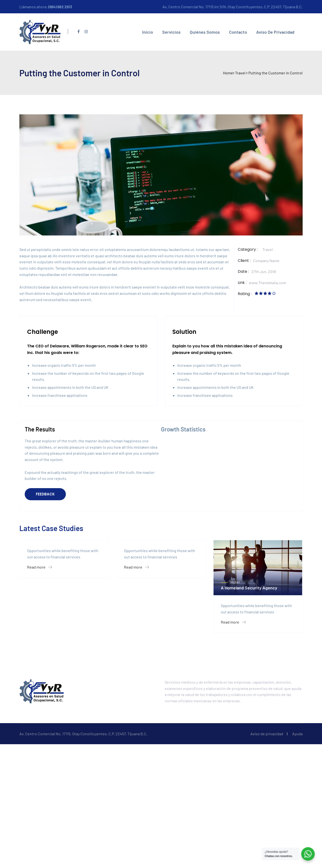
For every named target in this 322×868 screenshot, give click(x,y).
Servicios (171, 32)
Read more (40, 636)
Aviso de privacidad (275, 32)
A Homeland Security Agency (249, 657)
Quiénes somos (205, 32)
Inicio (148, 32)
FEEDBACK (45, 494)
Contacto (238, 32)
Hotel (235, 651)
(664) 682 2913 (60, 7)
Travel (268, 249)
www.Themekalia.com (268, 283)
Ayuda (297, 803)
